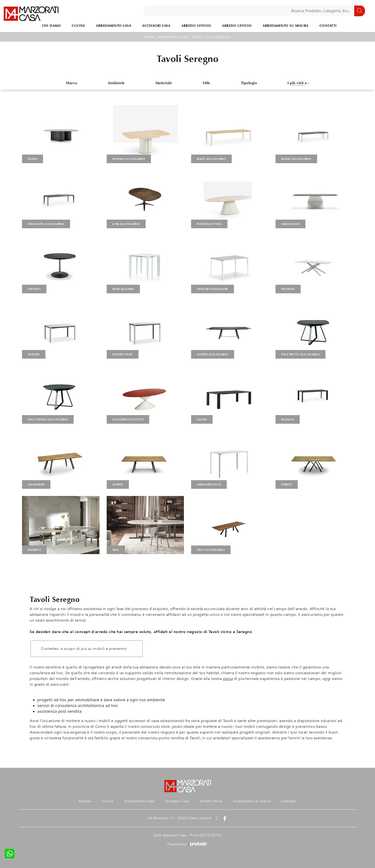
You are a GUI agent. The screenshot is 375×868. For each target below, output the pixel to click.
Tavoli (197, 37)
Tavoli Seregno (218, 37)
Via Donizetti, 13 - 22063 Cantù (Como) (179, 818)
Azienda (85, 801)
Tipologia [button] (249, 83)
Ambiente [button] (116, 83)
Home (149, 37)
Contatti (328, 26)
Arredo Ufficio (196, 26)
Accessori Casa (156, 26)
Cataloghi (289, 801)
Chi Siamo (52, 26)
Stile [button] (206, 83)
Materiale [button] (164, 83)
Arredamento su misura (286, 26)
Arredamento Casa (113, 26)
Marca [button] (72, 83)
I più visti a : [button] (298, 83)
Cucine (78, 26)
